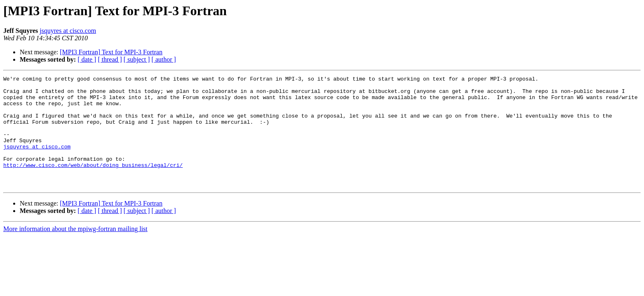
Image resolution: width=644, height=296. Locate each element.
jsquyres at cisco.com (68, 31)
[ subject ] (137, 59)
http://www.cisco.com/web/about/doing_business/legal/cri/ (93, 183)
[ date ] (87, 59)
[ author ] (164, 59)
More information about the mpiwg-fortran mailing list (75, 251)
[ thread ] (110, 59)
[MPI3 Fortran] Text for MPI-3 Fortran (111, 52)
